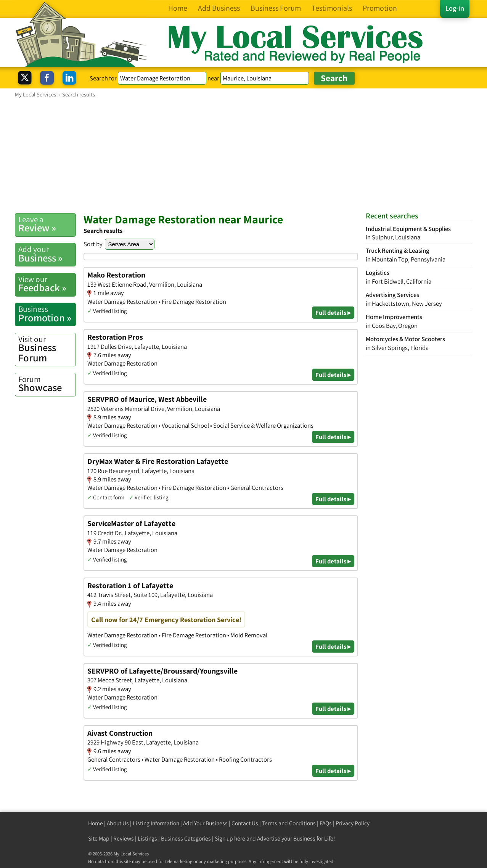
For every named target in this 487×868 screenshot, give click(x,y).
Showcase (47, 384)
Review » (47, 224)
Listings (147, 838)
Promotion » (47, 314)
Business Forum (47, 349)
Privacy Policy (353, 823)
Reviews (124, 838)
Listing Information (156, 823)
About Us (118, 823)
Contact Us (245, 823)
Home (96, 823)
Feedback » (47, 284)
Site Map (99, 838)
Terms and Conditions (289, 823)
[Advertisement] (244, 155)
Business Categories (186, 838)
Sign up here (230, 838)
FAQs (326, 823)
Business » (47, 254)
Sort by (93, 244)
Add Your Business (205, 823)
